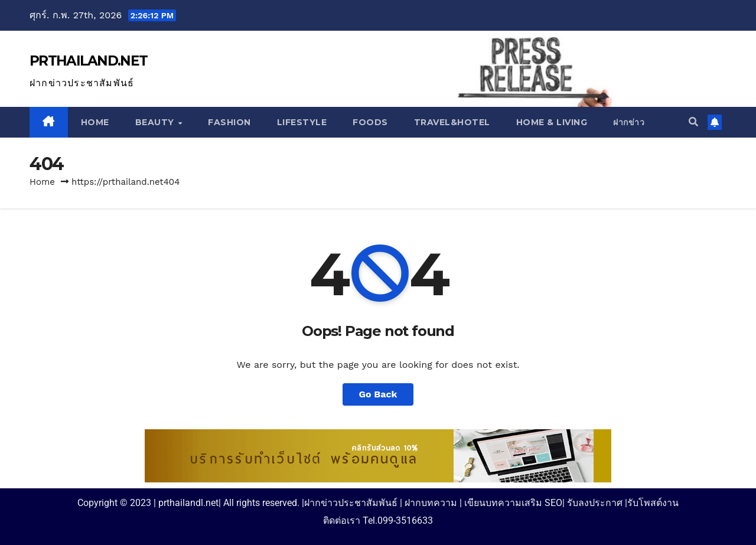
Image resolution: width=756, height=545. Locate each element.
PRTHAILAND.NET (88, 61)
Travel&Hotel (452, 122)
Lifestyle (302, 122)
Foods (370, 122)
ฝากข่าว (629, 122)
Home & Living (552, 122)
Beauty (156, 122)
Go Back (378, 394)
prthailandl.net (188, 503)
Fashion (229, 122)
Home (95, 122)
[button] (693, 122)
